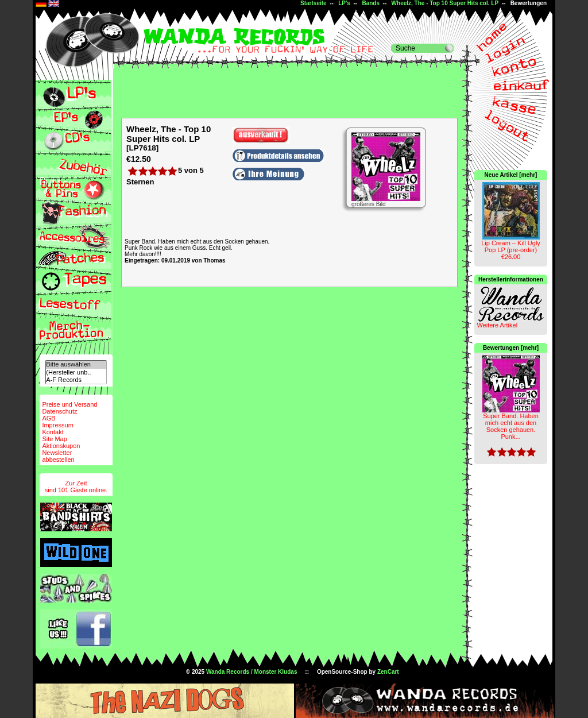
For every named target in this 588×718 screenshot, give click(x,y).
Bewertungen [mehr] (511, 348)
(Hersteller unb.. (76, 372)
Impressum (57, 425)
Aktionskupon (61, 446)
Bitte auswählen (76, 364)
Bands (371, 3)
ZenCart (388, 672)
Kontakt (53, 432)
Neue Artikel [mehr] (511, 175)
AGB (49, 418)
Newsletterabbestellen (58, 456)
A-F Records (76, 380)
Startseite (314, 3)
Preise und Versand (69, 404)
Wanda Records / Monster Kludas (252, 672)
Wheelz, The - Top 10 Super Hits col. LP (445, 3)
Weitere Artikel (497, 325)
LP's (344, 3)
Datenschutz (59, 411)
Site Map (54, 439)
